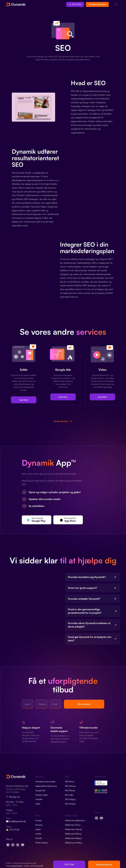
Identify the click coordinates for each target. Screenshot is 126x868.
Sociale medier (42, 795)
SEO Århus (70, 782)
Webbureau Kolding (73, 843)
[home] (16, 4)
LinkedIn (39, 799)
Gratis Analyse (42, 843)
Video (38, 804)
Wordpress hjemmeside (45, 782)
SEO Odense (70, 786)
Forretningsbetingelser (14, 866)
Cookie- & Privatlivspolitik (34, 866)
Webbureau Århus (73, 825)
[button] (116, 5)
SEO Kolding (70, 804)
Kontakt (39, 838)
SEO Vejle (69, 795)
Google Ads (40, 790)
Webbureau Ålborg (73, 834)
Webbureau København (75, 820)
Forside (39, 820)
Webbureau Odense (73, 829)
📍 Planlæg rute (13, 797)
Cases (38, 829)
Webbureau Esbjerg (73, 838)
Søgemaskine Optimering (46, 786)
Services (39, 825)
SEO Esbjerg (70, 799)
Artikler (39, 834)
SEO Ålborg (70, 790)
